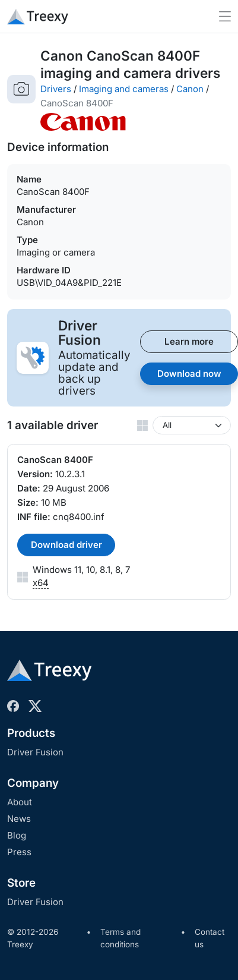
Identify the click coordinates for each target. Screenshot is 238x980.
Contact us (210, 938)
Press (19, 852)
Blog (17, 835)
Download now (189, 374)
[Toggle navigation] (225, 16)
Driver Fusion (35, 752)
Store (21, 883)
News (19, 819)
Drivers (56, 89)
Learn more (189, 341)
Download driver (66, 545)
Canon (190, 89)
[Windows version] (192, 425)
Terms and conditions (120, 938)
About (20, 802)
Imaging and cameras (124, 89)
